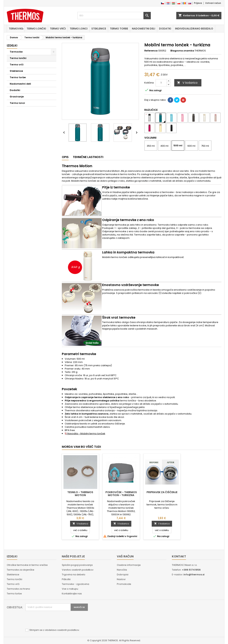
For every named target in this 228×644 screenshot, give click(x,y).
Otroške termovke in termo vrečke (27, 565)
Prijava (198, 3)
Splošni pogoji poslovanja (77, 565)
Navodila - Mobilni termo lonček (85, 434)
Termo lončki (36, 29)
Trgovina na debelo (74, 575)
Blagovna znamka (182, 51)
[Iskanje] (114, 16)
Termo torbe (119, 29)
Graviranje (17, 97)
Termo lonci (79, 29)
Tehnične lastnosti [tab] (88, 157)
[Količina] (161, 83)
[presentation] (53, 620)
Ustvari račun (213, 3)
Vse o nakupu (70, 589)
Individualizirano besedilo (194, 29)
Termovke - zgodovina (75, 584)
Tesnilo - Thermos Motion (80, 494)
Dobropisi (123, 575)
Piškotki (66, 579)
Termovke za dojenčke (21, 570)
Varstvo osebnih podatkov (78, 570)
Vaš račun (125, 556)
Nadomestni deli (144, 29)
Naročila (122, 570)
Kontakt (179, 556)
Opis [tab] (65, 157)
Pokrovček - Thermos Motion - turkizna (121, 494)
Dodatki (165, 29)
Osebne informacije (129, 565)
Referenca (151, 51)
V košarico (187, 83)
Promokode (124, 584)
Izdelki (12, 46)
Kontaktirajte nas (72, 594)
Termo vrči (58, 29)
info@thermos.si (194, 575)
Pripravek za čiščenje (162, 492)
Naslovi (121, 579)
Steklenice (99, 29)
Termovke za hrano (18, 589)
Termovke (16, 29)
